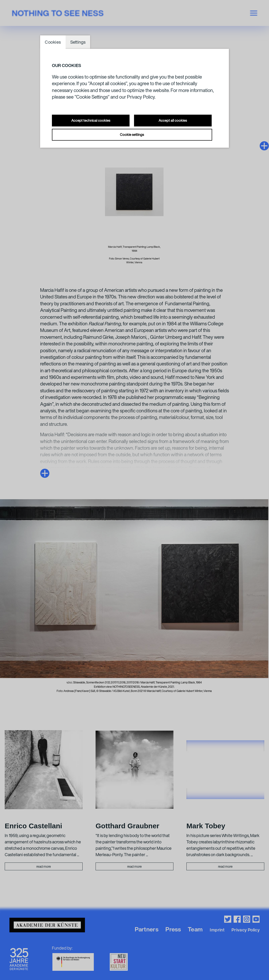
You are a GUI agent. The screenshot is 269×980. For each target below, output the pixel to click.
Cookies (53, 42)
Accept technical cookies (91, 120)
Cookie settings (132, 134)
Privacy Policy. (141, 97)
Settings (78, 42)
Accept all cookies (173, 120)
